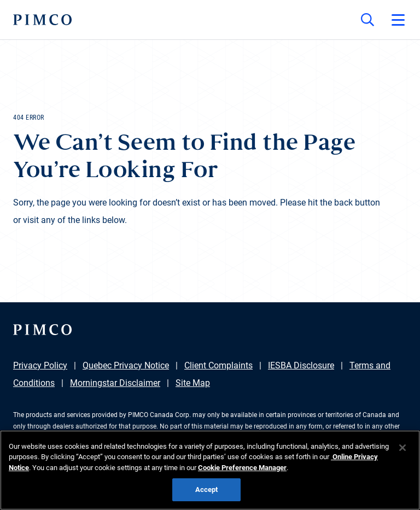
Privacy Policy (40, 365)
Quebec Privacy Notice (126, 365)
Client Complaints (218, 365)
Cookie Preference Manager (242, 468)
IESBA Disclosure (301, 365)
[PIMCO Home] (42, 20)
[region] (210, 470)
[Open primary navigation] (398, 20)
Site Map (193, 383)
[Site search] (367, 20)
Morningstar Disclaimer (115, 383)
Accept (207, 490)
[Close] (402, 448)
